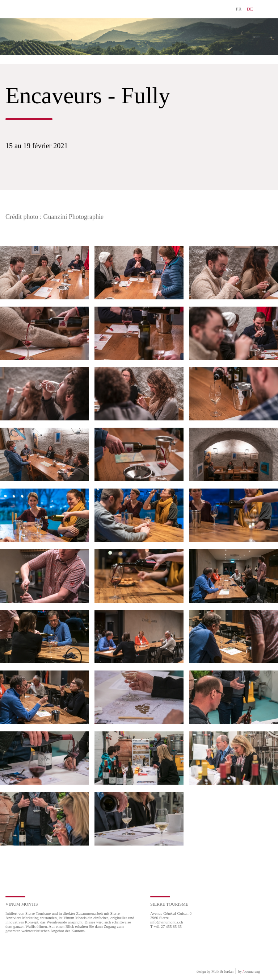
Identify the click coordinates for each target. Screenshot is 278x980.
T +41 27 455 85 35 (166, 926)
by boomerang (249, 971)
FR (239, 9)
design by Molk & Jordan (215, 971)
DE (250, 9)
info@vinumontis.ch (167, 922)
